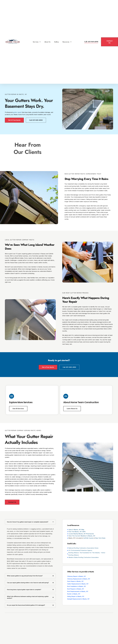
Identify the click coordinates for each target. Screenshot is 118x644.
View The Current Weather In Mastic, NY (82, 536)
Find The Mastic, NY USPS (77, 532)
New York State (100, 538)
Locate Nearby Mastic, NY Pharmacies (81, 534)
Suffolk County (88, 538)
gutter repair (17, 112)
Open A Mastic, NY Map (76, 530)
